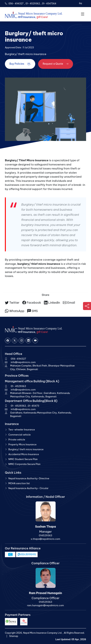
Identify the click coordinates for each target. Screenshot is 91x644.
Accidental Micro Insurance (24, 454)
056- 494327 (16, 4)
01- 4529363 (18, 386)
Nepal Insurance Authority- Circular (28, 488)
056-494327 (18, 359)
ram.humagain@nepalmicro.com (45, 605)
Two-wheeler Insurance (22, 430)
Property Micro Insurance (22, 444)
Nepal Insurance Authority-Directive (29, 478)
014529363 (45, 535)
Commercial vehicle (20, 435)
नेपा (80, 4)
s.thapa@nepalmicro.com (45, 539)
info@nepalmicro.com (23, 362)
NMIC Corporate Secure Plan (24, 464)
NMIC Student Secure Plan (23, 459)
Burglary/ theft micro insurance (26, 449)
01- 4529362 (33, 4)
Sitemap (14, 636)
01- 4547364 (49, 4)
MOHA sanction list (19, 483)
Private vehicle (17, 440)
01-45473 (34, 406)
